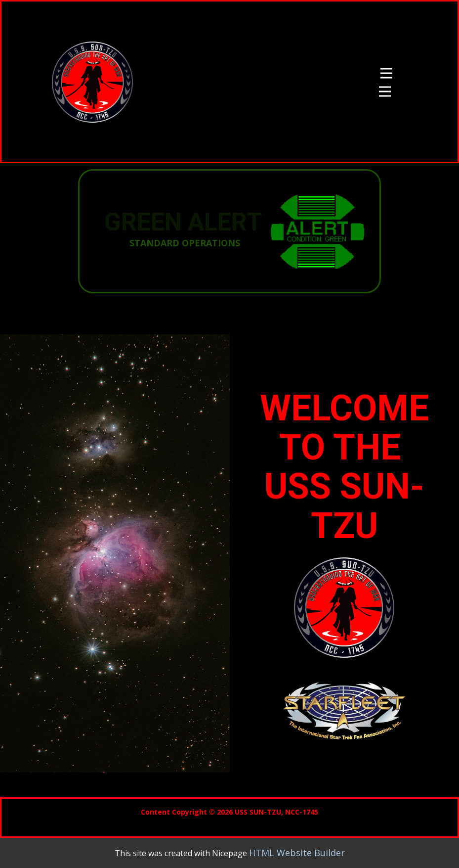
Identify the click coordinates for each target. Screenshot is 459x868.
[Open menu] (386, 73)
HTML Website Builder (297, 853)
